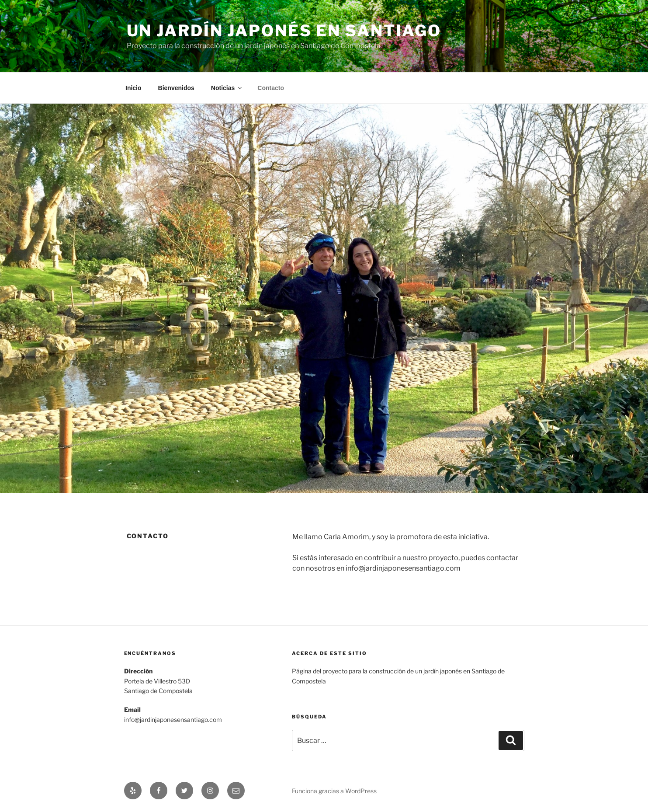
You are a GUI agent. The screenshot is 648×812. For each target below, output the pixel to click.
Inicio (133, 88)
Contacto (271, 88)
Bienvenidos (176, 88)
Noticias (227, 88)
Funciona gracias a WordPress (334, 791)
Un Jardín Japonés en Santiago (284, 31)
